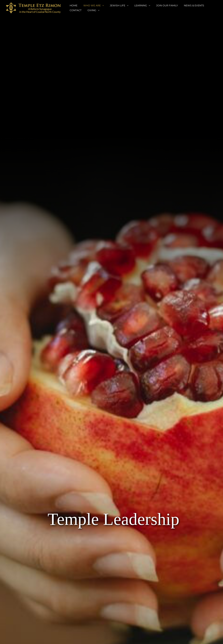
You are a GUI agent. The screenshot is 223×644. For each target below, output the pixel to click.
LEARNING (136, 5)
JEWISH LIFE (114, 5)
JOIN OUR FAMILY (162, 5)
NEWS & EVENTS (187, 5)
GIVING (73, 10)
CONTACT (208, 5)
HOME (73, 5)
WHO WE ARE (90, 5)
